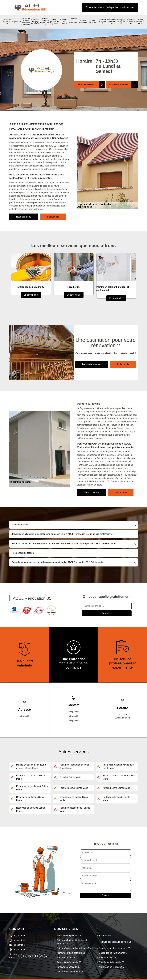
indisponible (113, 7)
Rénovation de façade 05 (102, 22)
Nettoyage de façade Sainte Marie (116, 799)
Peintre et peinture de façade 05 (54, 22)
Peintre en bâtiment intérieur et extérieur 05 (26, 22)
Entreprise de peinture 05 (7, 22)
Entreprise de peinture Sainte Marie (31, 777)
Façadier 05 (16, 22)
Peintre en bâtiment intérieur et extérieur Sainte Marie (31, 766)
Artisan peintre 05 (93, 22)
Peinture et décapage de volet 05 (35, 22)
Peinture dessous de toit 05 (140, 22)
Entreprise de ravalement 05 (73, 22)
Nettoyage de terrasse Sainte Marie (31, 809)
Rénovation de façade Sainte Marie (30, 799)
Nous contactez (24, 217)
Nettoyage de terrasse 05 (131, 22)
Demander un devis (119, 84)
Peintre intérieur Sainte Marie (74, 788)
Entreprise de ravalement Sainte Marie (32, 788)
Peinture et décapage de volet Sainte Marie (74, 766)
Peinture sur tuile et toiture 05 (64, 22)
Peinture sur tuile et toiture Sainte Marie (119, 777)
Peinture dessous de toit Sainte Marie (75, 809)
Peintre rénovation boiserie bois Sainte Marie (118, 766)
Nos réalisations (86, 84)
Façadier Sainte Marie (70, 777)
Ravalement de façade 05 (112, 22)
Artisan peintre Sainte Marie (116, 788)
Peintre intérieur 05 (83, 22)
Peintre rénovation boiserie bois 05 (45, 22)
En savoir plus (31, 295)
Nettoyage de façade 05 (121, 22)
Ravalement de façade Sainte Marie (74, 799)
